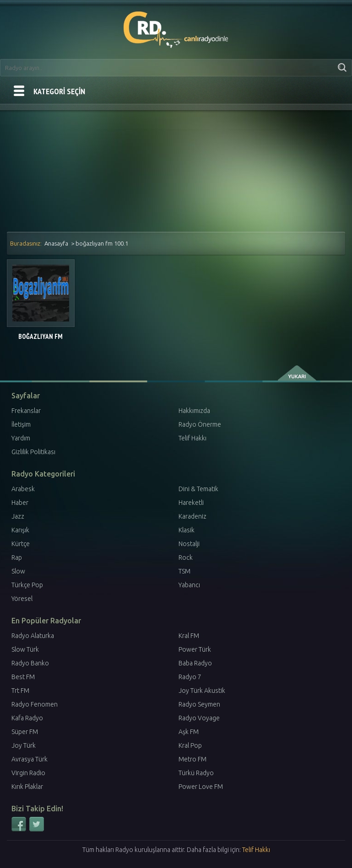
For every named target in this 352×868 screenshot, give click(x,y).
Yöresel (22, 599)
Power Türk (195, 649)
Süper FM (25, 732)
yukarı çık (298, 373)
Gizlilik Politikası (33, 452)
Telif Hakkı (192, 438)
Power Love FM (201, 787)
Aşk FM (189, 732)
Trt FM (20, 691)
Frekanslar (26, 411)
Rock (186, 557)
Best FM (23, 677)
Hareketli (191, 503)
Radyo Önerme (200, 424)
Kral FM (189, 636)
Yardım (21, 438)
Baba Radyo (195, 663)
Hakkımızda (194, 411)
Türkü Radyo (196, 773)
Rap (17, 557)
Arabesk (23, 489)
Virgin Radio (28, 773)
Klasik (187, 530)
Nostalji (189, 544)
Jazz (18, 516)
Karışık (20, 530)
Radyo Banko (30, 663)
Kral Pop (190, 745)
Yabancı (189, 585)
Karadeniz (192, 516)
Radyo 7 (190, 677)
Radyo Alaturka (33, 636)
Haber (20, 503)
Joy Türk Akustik (202, 691)
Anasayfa (56, 243)
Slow (18, 571)
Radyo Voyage (199, 718)
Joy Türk (24, 745)
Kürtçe (21, 544)
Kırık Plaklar (27, 787)
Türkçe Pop (27, 585)
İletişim (21, 424)
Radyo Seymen (199, 704)
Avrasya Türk (30, 759)
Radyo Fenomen (35, 704)
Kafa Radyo (27, 718)
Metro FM (192, 759)
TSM (184, 571)
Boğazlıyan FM (41, 336)
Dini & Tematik (198, 489)
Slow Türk (25, 649)
